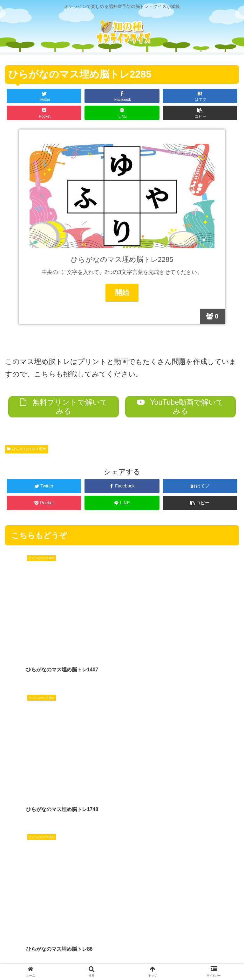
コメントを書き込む (122, 887)
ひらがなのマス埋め (27, 449)
